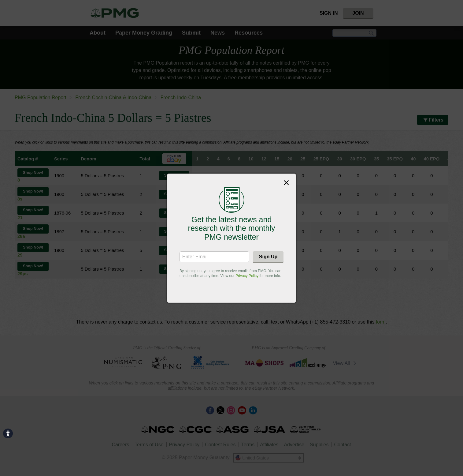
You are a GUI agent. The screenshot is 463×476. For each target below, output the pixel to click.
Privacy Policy (247, 276)
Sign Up (268, 257)
